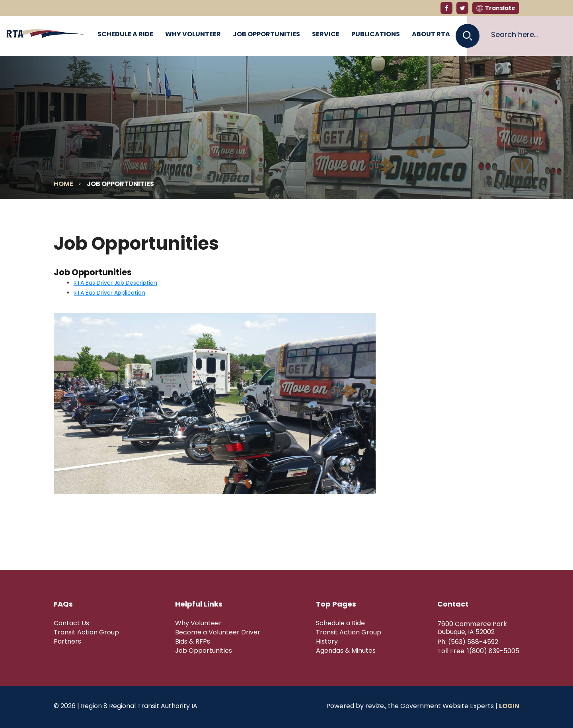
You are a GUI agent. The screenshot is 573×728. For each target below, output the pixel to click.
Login (509, 706)
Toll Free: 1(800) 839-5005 (478, 651)
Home (63, 184)
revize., (376, 706)
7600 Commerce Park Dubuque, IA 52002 (472, 628)
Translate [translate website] (496, 8)
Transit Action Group (86, 632)
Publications (376, 34)
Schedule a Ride (125, 34)
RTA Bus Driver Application (109, 293)
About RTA (431, 34)
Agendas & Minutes (346, 651)
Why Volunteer (193, 34)
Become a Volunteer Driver (218, 632)
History (327, 642)
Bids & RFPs (193, 642)
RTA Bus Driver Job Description (115, 283)
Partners (67, 642)
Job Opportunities (266, 34)
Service (326, 34)
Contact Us (71, 623)
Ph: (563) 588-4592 (468, 642)
